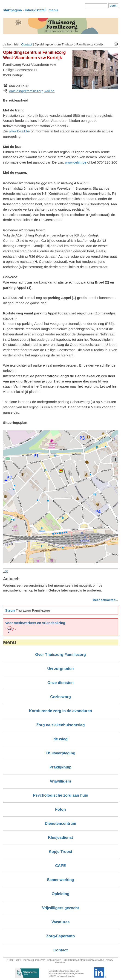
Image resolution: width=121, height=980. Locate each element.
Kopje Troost (60, 852)
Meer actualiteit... (105, 600)
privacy (109, 960)
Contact (27, 44)
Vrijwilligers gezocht (61, 908)
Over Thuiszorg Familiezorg (60, 655)
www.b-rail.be (19, 131)
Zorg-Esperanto (60, 936)
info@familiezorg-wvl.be (92, 960)
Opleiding (60, 894)
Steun (10, 610)
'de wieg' (60, 739)
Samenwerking (60, 880)
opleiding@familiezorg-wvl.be (32, 91)
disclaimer (60, 963)
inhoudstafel (35, 10)
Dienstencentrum (60, 823)
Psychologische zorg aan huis (60, 795)
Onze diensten (60, 683)
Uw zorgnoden (60, 669)
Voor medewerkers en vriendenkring (35, 623)
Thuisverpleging (60, 753)
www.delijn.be (76, 162)
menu (53, 10)
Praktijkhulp (60, 767)
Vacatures (61, 922)
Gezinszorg (60, 697)
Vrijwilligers (61, 781)
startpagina (12, 10)
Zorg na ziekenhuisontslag (61, 725)
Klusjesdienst (61, 838)
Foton (60, 809)
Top (6, 571)
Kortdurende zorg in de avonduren (60, 711)
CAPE (60, 866)
